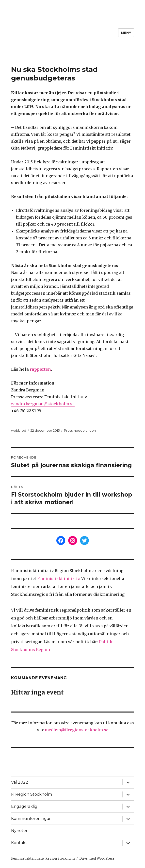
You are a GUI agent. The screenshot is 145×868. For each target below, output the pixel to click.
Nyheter (19, 831)
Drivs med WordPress (97, 858)
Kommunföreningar (31, 819)
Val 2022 (20, 782)
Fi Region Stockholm (32, 794)
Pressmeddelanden (80, 430)
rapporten (40, 369)
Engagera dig (24, 806)
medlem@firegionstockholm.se (77, 730)
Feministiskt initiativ (58, 579)
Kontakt (19, 843)
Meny (126, 33)
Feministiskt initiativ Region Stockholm (43, 858)
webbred (19, 430)
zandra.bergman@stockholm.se (43, 404)
